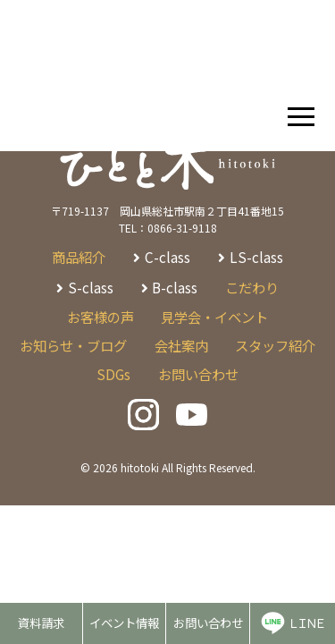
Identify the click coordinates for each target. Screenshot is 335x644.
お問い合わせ (208, 623)
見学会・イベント (214, 317)
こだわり (252, 287)
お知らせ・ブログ (73, 345)
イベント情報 (124, 623)
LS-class (256, 257)
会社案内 (181, 345)
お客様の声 (100, 317)
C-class (167, 257)
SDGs (113, 374)
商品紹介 (79, 257)
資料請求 (41, 623)
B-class (175, 287)
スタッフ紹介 (275, 345)
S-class (91, 287)
